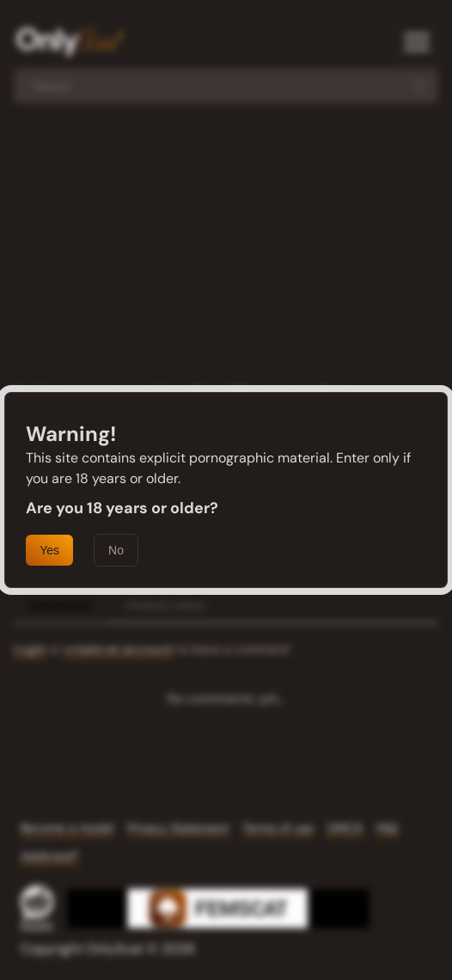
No (116, 550)
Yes (49, 550)
